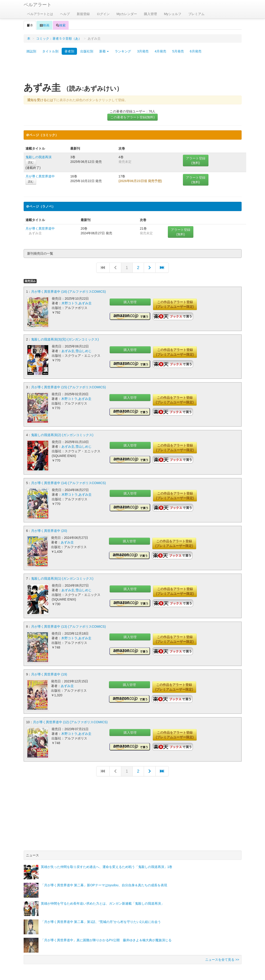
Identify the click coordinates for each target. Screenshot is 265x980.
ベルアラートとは (40, 14)
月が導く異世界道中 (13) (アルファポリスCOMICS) (68, 624)
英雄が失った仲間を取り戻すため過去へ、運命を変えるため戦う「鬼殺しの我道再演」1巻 (107, 864)
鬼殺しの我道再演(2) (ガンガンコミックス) (62, 434)
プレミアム (196, 14)
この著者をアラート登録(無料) (132, 117)
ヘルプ (65, 14)
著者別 (69, 51)
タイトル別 (50, 51)
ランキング (123, 51)
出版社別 (87, 51)
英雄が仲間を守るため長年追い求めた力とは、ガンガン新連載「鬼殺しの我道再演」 (102, 901)
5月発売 (178, 51)
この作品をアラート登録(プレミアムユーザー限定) (175, 304)
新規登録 (83, 14)
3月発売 (143, 51)
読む (31, 162)
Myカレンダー (127, 14)
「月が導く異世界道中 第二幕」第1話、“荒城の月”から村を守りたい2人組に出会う (101, 919)
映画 (45, 25)
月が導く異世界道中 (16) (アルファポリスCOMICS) (68, 292)
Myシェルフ (173, 14)
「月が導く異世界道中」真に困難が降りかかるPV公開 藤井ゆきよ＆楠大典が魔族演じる (106, 937)
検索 (61, 25)
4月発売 (160, 51)
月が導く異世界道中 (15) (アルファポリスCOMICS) (68, 387)
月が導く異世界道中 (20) (49, 529)
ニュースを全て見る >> (222, 957)
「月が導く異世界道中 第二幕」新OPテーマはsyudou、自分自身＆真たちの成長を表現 (104, 882)
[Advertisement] (133, 70)
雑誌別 (31, 51)
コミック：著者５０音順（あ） (59, 39)
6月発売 (196, 51)
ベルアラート (38, 5)
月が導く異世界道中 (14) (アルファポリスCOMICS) (68, 482)
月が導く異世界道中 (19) (49, 672)
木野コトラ (70, 303)
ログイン (103, 14)
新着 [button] (104, 51)
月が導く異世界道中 (40, 176)
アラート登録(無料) (196, 161)
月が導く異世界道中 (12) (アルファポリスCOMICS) (70, 720)
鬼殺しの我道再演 (38, 157)
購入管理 (150, 14)
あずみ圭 (85, 303)
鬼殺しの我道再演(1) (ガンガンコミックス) (62, 577)
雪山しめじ (83, 351)
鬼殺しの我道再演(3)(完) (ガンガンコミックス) (65, 339)
